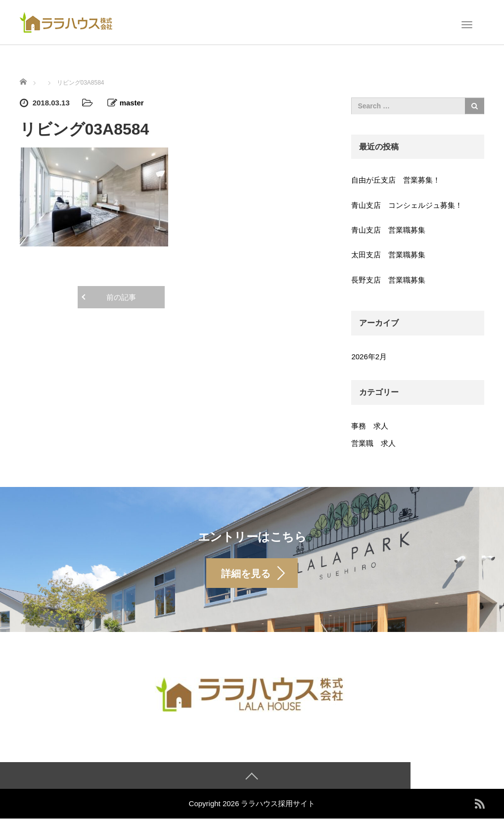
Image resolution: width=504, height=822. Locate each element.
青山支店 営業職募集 (388, 230)
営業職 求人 (373, 443)
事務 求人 (370, 426)
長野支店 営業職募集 (388, 280)
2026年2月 (369, 357)
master (132, 103)
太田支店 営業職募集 (388, 255)
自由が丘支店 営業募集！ (396, 180)
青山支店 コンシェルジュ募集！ (407, 205)
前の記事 (121, 297)
